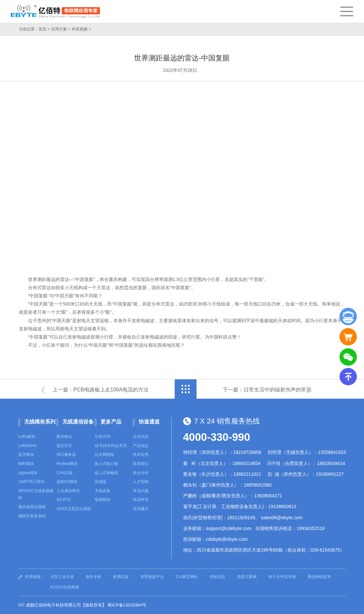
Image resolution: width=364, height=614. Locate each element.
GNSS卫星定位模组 (74, 509)
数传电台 (64, 437)
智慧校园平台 (152, 577)
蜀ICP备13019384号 (127, 605)
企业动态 (141, 437)
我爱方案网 (247, 577)
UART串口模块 (31, 482)
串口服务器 (66, 455)
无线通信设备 (78, 422)
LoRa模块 (27, 437)
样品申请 (141, 500)
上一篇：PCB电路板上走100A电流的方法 (101, 390)
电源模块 (103, 500)
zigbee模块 (28, 473)
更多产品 (111, 422)
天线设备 (103, 491)
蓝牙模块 (26, 455)
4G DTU (64, 500)
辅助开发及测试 (32, 516)
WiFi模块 (26, 464)
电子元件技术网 (282, 577)
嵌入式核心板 (106, 464)
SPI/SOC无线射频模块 (36, 494)
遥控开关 (64, 446)
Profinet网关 (67, 464)
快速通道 (149, 422)
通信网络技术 (319, 577)
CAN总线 (64, 473)
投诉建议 (141, 509)
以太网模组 (104, 455)
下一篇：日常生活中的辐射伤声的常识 (267, 390)
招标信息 (217, 577)
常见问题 (141, 491)
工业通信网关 (68, 491)
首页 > (44, 29)
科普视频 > (81, 29)
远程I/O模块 (67, 482)
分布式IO (103, 437)
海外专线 (93, 577)
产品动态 (141, 446)
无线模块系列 (40, 422)
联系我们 (141, 464)
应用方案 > (61, 29)
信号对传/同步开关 (111, 446)
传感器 (101, 482)
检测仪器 (121, 577)
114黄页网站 (187, 577)
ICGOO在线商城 (65, 587)
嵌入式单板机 (106, 473)
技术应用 (141, 455)
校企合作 (141, 473)
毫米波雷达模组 (32, 507)
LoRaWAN (27, 446)
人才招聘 (141, 482)
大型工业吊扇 (62, 577)
